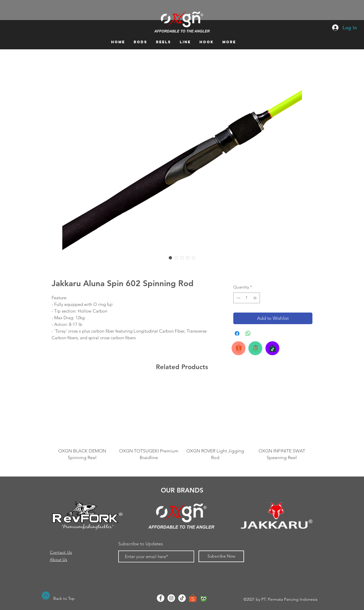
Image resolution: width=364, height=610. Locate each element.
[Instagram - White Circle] (171, 598)
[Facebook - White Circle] (161, 598)
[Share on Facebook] (237, 333)
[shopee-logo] (193, 598)
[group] (182, 422)
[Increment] (255, 298)
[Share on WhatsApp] (248, 333)
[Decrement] (238, 298)
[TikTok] (182, 598)
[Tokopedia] (203, 598)
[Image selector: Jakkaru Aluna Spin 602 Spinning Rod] (170, 258)
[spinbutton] (247, 298)
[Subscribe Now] (221, 556)
